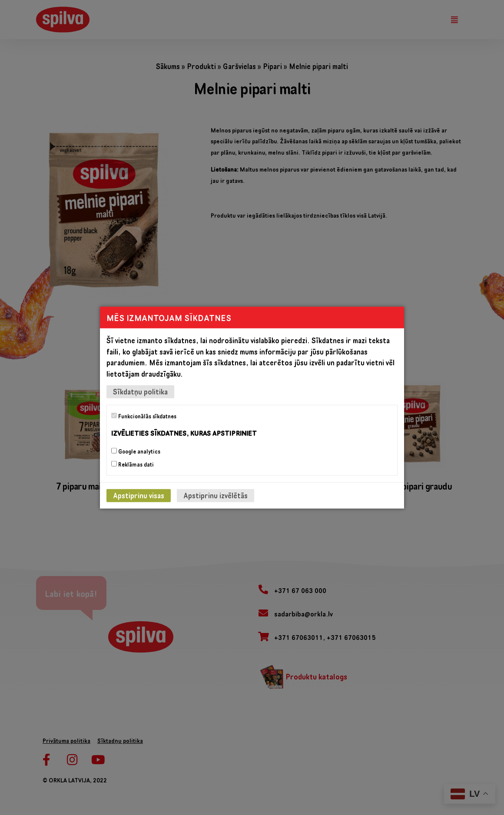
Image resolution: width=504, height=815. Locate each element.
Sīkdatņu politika (140, 392)
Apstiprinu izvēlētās (216, 495)
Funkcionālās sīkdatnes (144, 416)
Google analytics (136, 451)
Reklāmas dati (133, 464)
